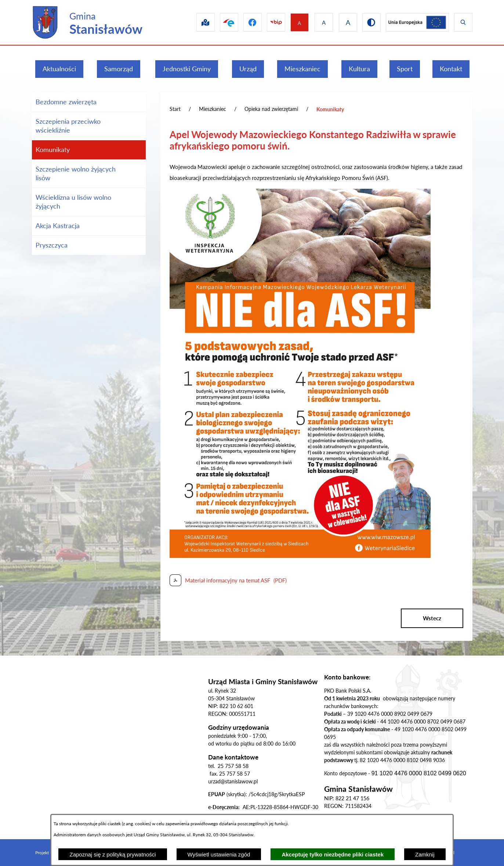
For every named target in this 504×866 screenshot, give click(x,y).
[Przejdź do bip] (270, 22)
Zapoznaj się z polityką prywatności (113, 854)
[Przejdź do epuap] (220, 22)
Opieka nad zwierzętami (271, 109)
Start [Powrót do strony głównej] (175, 109)
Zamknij (425, 854)
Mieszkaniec (213, 109)
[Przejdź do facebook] (245, 22)
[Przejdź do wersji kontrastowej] (369, 22)
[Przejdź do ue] (416, 22)
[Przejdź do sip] (195, 22)
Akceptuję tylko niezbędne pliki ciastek (333, 854)
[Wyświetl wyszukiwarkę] (463, 22)
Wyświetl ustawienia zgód (219, 854)
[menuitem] (59, 69)
